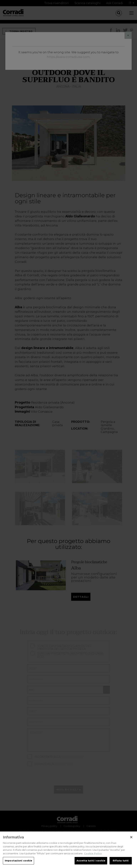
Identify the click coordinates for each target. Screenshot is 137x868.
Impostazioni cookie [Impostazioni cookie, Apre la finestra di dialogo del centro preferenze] (18, 861)
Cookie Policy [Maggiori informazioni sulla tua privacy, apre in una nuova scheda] (93, 854)
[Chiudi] (131, 838)
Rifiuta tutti (121, 861)
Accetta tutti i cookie (91, 861)
